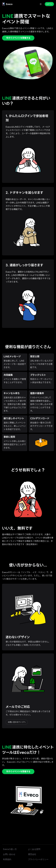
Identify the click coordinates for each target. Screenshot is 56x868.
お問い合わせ (9, 854)
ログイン (49, 4)
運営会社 (32, 854)
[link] (7, 4)
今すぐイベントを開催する (18, 38)
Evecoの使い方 (10, 849)
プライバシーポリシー (38, 859)
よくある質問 (34, 849)
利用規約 (7, 859)
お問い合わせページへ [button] (17, 722)
